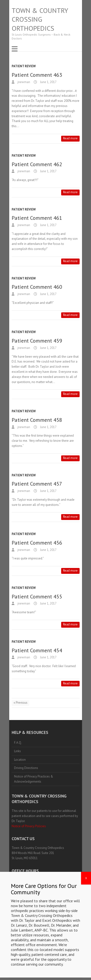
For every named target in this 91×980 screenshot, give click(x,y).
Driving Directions (26, 768)
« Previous (21, 703)
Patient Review (24, 66)
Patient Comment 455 (37, 596)
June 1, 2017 (48, 82)
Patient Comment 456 (37, 543)
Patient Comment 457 (37, 484)
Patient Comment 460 (37, 287)
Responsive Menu (15, 49)
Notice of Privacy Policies (29, 826)
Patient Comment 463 (37, 75)
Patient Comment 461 (37, 218)
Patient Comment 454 (37, 650)
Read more (70, 138)
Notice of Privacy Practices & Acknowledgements (34, 779)
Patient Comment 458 (37, 420)
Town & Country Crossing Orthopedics (40, 19)
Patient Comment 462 (37, 164)
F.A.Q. (18, 743)
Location (20, 760)
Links (17, 751)
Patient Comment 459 (37, 341)
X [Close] (86, 894)
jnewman (23, 82)
